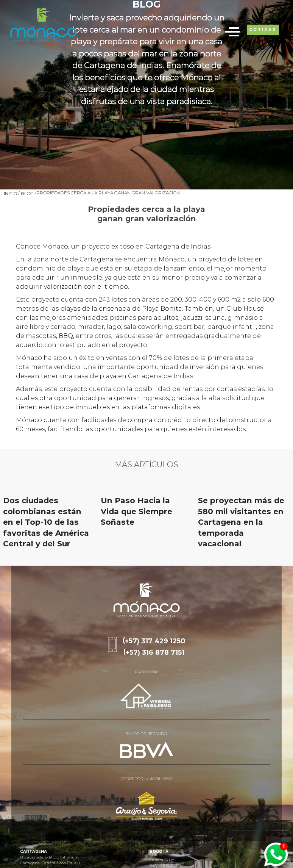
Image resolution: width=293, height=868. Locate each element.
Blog (27, 193)
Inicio (10, 193)
